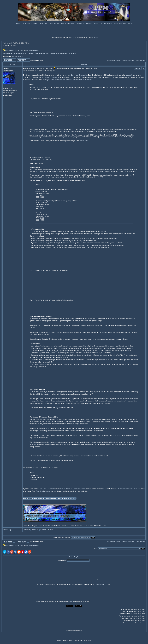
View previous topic (128, 61)
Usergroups (81, 24)
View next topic (140, 61)
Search (64, 24)
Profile (96, 24)
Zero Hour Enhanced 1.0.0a (127, 489)
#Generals (64, 498)
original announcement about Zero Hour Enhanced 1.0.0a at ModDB (69, 80)
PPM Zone (20, 51)
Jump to (95, 548)
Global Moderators (17, 56)
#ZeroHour (72, 498)
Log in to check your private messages (113, 24)
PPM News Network (32, 51)
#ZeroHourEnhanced (52, 498)
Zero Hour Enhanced (78, 75)
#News (35, 498)
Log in (130, 24)
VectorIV (129, 75)
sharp (70, 601)
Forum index (10, 51)
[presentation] (23, 593)
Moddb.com (84, 141)
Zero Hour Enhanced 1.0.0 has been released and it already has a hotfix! (40, 54)
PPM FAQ (35, 24)
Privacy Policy (55, 24)
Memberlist (71, 24)
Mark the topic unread (113, 61)
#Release (41, 498)
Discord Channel (79, 489)
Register (89, 24)
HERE (96, 37)
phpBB (73, 630)
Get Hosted (26, 24)
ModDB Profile (65, 489)
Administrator (101, 584)
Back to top (7, 530)
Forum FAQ (44, 24)
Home (18, 24)
